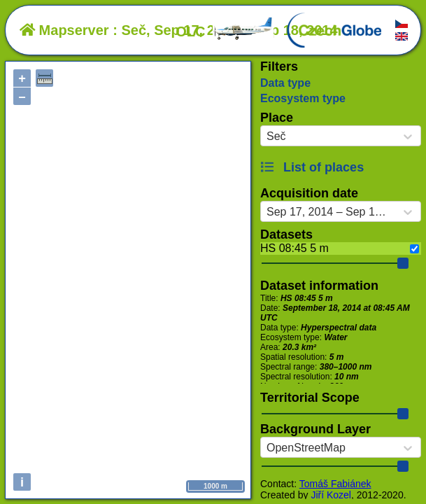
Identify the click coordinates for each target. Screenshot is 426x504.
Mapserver (64, 30)
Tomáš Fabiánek (335, 484)
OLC (225, 31)
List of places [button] (312, 167)
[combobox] (267, 136)
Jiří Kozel (331, 495)
